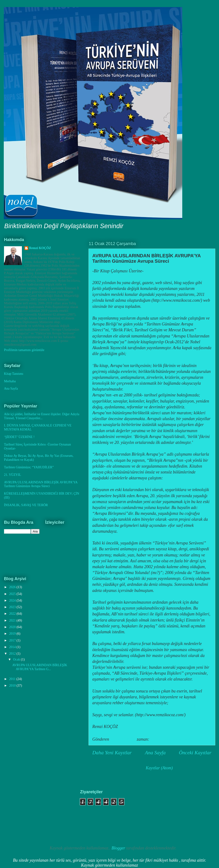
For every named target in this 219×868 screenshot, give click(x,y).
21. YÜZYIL (13, 475)
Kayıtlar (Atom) (159, 768)
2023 (13, 607)
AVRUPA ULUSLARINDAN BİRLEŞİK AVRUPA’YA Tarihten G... (40, 667)
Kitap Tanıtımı (14, 374)
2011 (13, 679)
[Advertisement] (31, 813)
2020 (13, 627)
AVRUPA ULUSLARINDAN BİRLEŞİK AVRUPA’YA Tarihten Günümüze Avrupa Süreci (146, 258)
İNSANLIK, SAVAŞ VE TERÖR (26, 505)
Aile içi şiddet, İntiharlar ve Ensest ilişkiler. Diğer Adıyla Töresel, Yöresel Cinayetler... (42, 416)
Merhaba (10, 381)
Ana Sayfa (155, 753)
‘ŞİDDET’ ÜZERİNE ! (19, 437)
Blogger (118, 848)
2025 (13, 594)
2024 (13, 600)
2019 (13, 634)
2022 (13, 614)
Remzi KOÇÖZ (40, 248)
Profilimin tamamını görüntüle (24, 350)
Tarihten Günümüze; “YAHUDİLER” (29, 467)
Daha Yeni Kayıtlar (112, 753)
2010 (13, 686)
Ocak (17, 659)
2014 (13, 647)
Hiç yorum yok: (179, 739)
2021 (13, 620)
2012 (13, 654)
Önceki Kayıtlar (195, 753)
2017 (13, 640)
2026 (13, 587)
